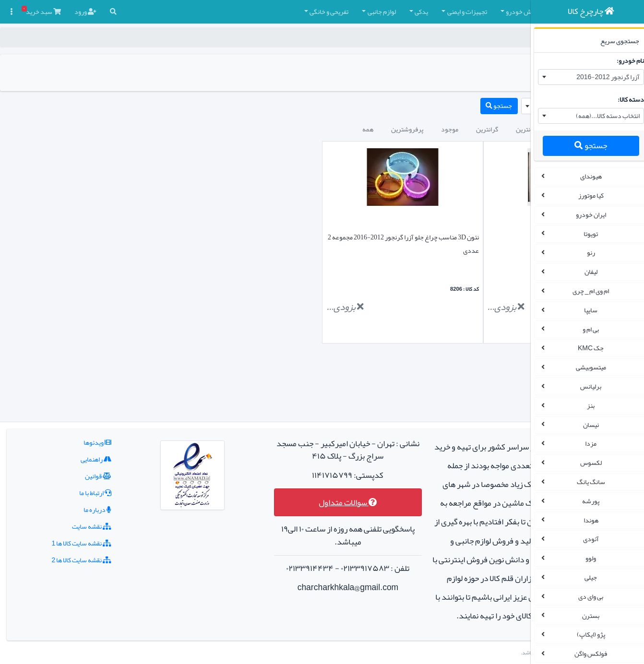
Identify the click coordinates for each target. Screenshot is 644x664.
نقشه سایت (72, 470)
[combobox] (584, 77)
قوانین (78, 419)
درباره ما (78, 453)
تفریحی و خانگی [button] (209, 12)
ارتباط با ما (76, 436)
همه (248, 129)
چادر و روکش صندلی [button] (468, 12)
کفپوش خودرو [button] (404, 12)
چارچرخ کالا (503, 37)
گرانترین (367, 129)
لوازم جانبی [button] (262, 12)
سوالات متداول (283, 446)
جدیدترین (450, 129)
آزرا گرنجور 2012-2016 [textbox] (601, 77)
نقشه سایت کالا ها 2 (62, 503)
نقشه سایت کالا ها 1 (62, 486)
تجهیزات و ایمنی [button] (347, 12)
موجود (330, 129)
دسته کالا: (624, 99)
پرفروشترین (287, 129)
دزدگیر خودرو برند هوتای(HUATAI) (473, 237)
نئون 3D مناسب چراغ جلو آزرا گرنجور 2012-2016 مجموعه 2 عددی (333, 244)
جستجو (584, 146)
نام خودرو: (624, 60)
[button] (511, 12)
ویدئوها (78, 386)
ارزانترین (407, 129)
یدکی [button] (301, 12)
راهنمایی (76, 403)
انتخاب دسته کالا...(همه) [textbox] (601, 116)
